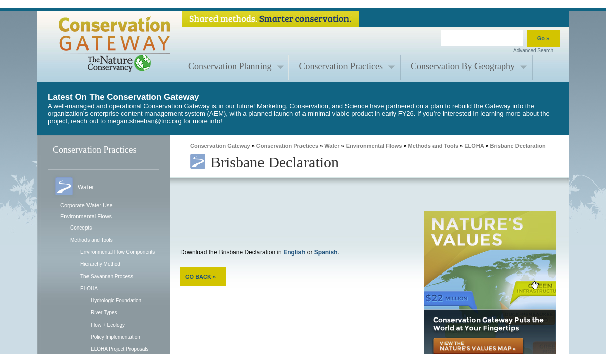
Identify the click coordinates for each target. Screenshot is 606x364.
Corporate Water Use (86, 205)
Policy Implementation (115, 337)
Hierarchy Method (100, 264)
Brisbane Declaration (518, 146)
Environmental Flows (86, 216)
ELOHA (89, 288)
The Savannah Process (107, 276)
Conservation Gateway (220, 146)
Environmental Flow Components (118, 252)
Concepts (81, 228)
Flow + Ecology (108, 325)
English (294, 252)
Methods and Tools (92, 240)
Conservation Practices (341, 66)
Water (332, 146)
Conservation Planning (230, 66)
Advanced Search (533, 50)
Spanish (326, 252)
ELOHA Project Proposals (120, 349)
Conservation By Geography (463, 66)
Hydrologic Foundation (116, 301)
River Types (104, 313)
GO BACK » (201, 277)
